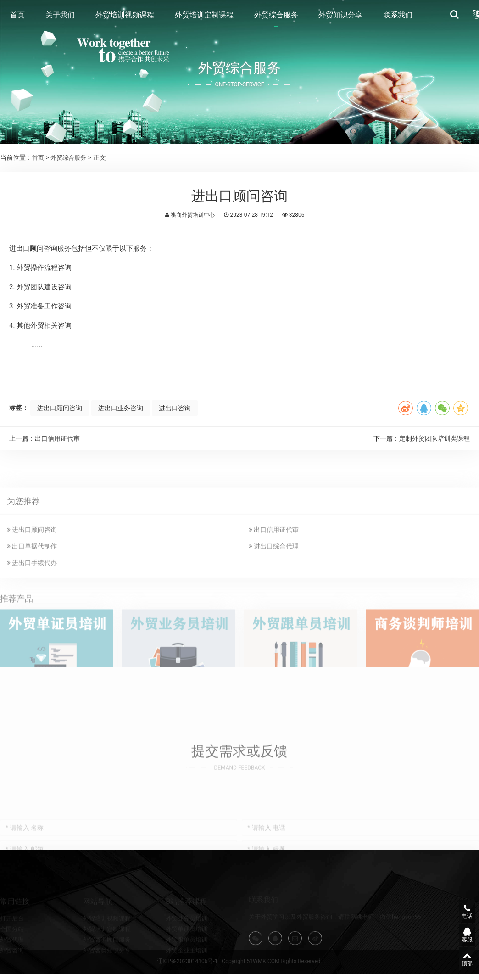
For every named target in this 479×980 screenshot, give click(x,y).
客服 (458, 934)
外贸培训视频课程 (125, 16)
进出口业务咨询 (126, 408)
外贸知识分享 (340, 16)
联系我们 (398, 16)
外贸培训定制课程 (204, 16)
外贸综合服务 (276, 16)
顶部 (458, 958)
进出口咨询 (183, 408)
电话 (458, 909)
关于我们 (60, 16)
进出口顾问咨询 (62, 408)
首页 (17, 16)
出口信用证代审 (57, 438)
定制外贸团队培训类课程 (434, 438)
